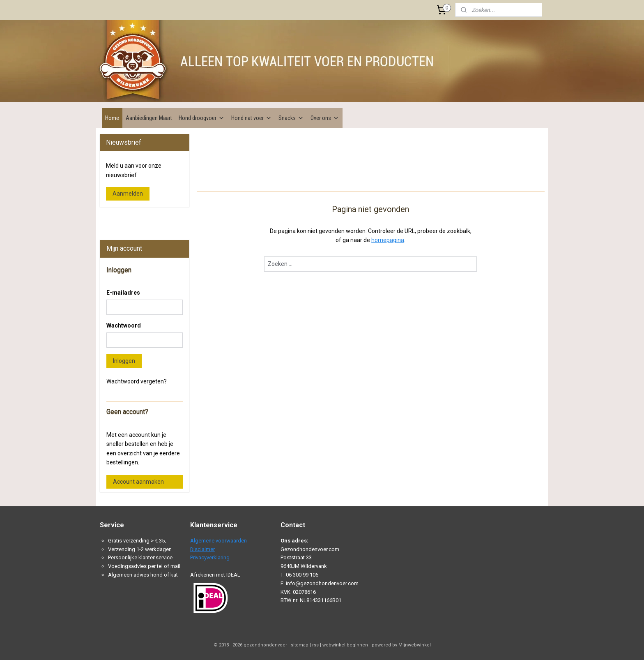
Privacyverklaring (210, 557)
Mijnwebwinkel (415, 645)
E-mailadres (123, 293)
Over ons (325, 118)
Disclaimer (202, 549)
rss (315, 645)
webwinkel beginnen (345, 645)
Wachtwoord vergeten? (137, 381)
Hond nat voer (252, 118)
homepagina (388, 240)
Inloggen (124, 361)
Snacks (291, 118)
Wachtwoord (124, 325)
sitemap (300, 645)
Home (112, 118)
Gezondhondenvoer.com (135, 219)
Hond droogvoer (202, 118)
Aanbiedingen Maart (149, 118)
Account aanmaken (138, 482)
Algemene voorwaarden (218, 541)
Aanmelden (128, 194)
